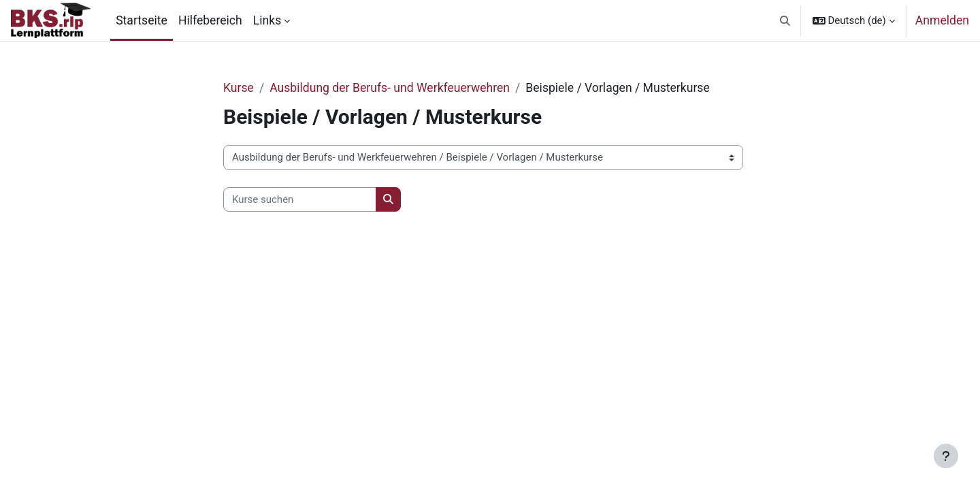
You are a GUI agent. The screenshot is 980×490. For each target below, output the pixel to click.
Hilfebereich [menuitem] (210, 20)
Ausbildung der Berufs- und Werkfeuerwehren (390, 88)
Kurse (239, 88)
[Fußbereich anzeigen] (946, 456)
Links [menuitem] (267, 20)
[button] (785, 20)
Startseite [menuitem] (142, 20)
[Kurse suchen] (300, 200)
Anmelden (942, 20)
